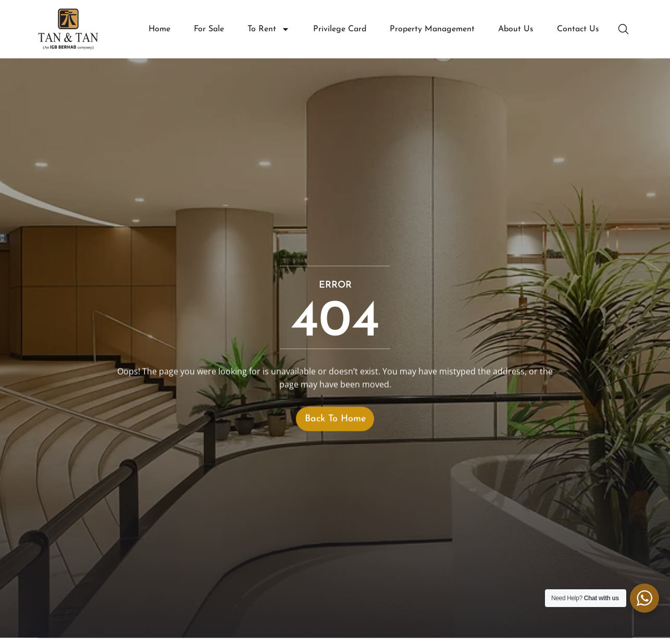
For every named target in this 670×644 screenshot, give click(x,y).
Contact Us (578, 29)
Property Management (432, 29)
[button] (625, 29)
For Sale (209, 29)
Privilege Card (340, 29)
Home (159, 29)
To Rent (269, 29)
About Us (516, 29)
